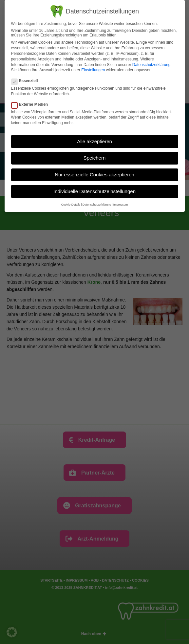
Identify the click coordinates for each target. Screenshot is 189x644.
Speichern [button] (95, 158)
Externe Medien (32, 104)
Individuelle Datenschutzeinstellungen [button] (94, 191)
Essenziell (27, 81)
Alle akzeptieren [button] (94, 141)
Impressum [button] (121, 205)
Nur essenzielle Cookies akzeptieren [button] (94, 175)
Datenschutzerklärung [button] (97, 205)
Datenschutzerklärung (151, 65)
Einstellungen (93, 70)
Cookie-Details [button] (71, 205)
